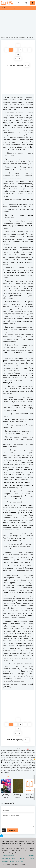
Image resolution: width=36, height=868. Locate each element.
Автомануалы (20, 861)
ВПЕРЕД (18, 59)
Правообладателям (8, 856)
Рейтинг (22, 858)
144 (18, 54)
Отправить (12, 830)
